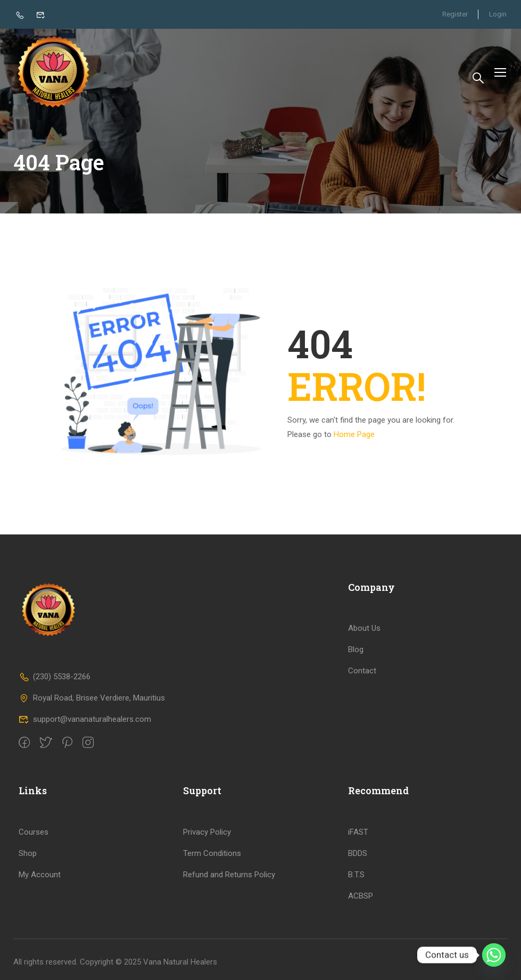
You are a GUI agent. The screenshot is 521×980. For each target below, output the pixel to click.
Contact (362, 671)
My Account (40, 875)
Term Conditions (212, 853)
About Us (364, 628)
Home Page (354, 439)
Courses (34, 832)
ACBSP (361, 896)
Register (454, 14)
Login (498, 14)
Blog (356, 649)
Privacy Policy (207, 832)
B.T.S (356, 875)
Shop (28, 853)
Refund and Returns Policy (229, 875)
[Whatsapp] (494, 955)
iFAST (358, 832)
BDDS (358, 853)
